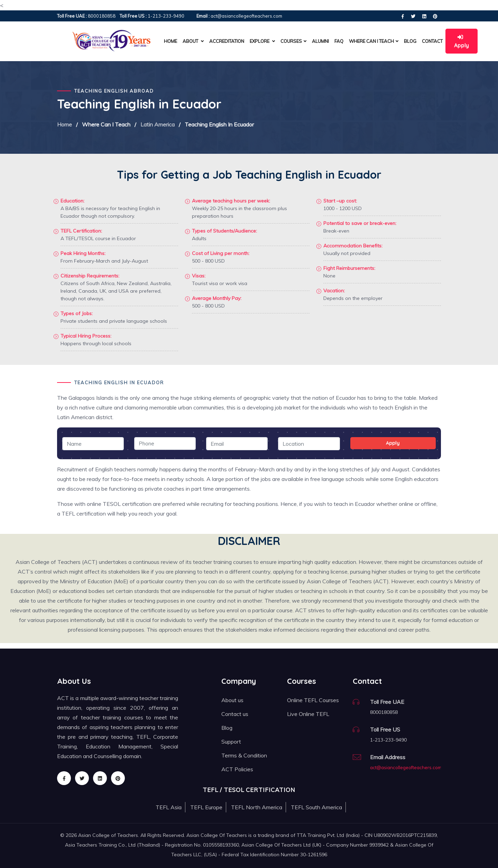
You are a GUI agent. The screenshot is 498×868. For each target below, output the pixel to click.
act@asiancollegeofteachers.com (406, 767)
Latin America (158, 124)
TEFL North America (257, 807)
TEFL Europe (206, 807)
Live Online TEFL (308, 714)
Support (231, 742)
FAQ (339, 41)
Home (170, 41)
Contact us (235, 714)
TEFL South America (316, 807)
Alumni (320, 41)
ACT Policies (237, 769)
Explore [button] (262, 41)
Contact (432, 41)
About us (232, 700)
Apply (462, 41)
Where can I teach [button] (374, 41)
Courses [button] (293, 41)
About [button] (193, 41)
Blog (410, 41)
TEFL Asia (169, 807)
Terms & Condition (244, 755)
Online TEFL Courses (313, 700)
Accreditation (227, 41)
